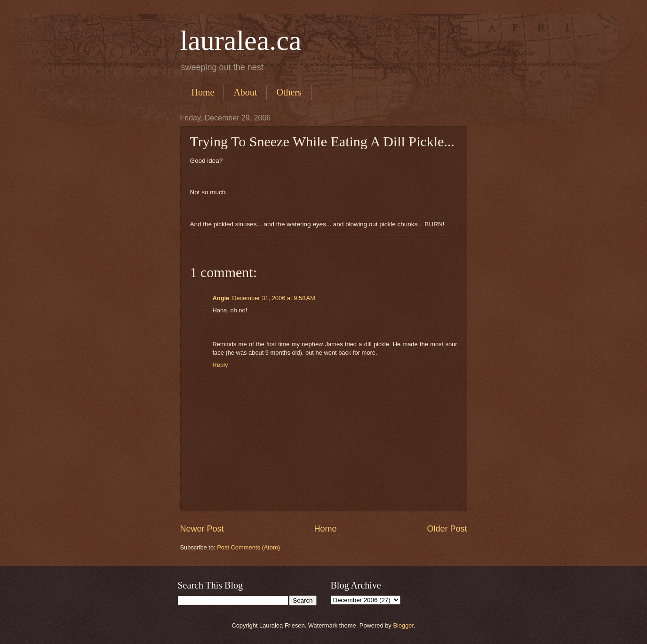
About (245, 92)
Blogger (403, 625)
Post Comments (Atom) (248, 547)
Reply (220, 365)
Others (289, 92)
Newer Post (202, 529)
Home (203, 92)
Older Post (447, 529)
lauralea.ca (241, 40)
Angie (221, 298)
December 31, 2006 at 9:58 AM (273, 298)
